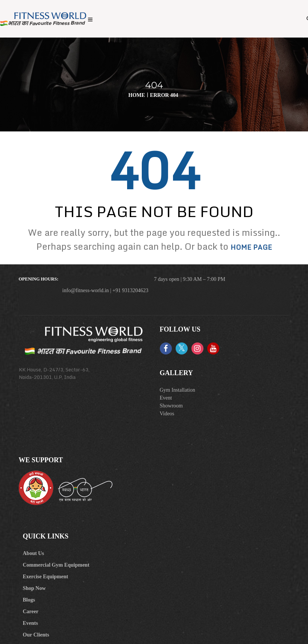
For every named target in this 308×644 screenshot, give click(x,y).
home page (251, 247)
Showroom (171, 406)
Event (166, 398)
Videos (167, 414)
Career (31, 612)
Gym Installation (178, 390)
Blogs (29, 600)
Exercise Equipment (46, 577)
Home (137, 95)
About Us (33, 553)
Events (30, 623)
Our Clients (36, 635)
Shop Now (34, 588)
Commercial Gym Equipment (56, 565)
